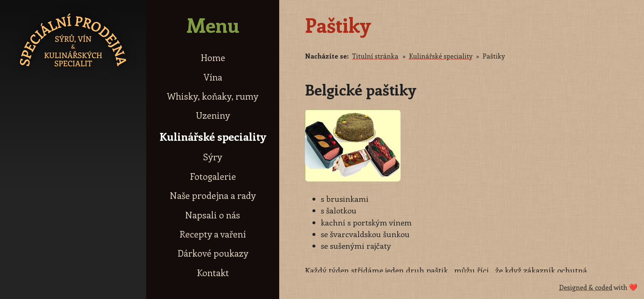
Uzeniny (213, 115)
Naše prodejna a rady (213, 195)
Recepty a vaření (213, 234)
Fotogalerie (213, 176)
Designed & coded (586, 287)
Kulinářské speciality (213, 136)
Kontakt (213, 273)
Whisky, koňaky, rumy (213, 96)
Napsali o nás (213, 215)
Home (213, 58)
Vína (213, 77)
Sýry (213, 157)
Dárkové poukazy (213, 253)
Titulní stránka (375, 56)
